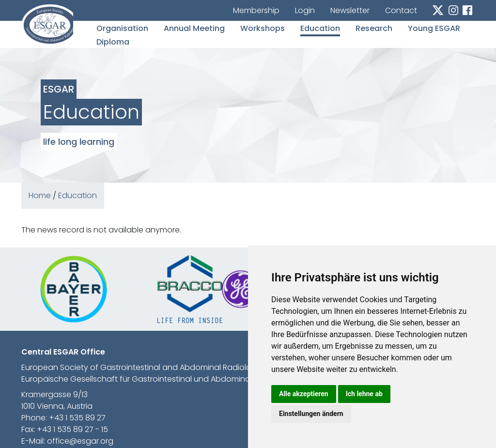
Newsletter (350, 10)
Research (374, 28)
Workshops (263, 28)
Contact (401, 10)
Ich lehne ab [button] (364, 394)
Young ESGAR (434, 28)
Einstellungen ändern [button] (311, 414)
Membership (256, 10)
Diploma (113, 42)
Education (320, 28)
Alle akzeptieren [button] (304, 394)
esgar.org (47, 25)
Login (305, 10)
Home (40, 195)
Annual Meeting (194, 28)
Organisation (122, 28)
